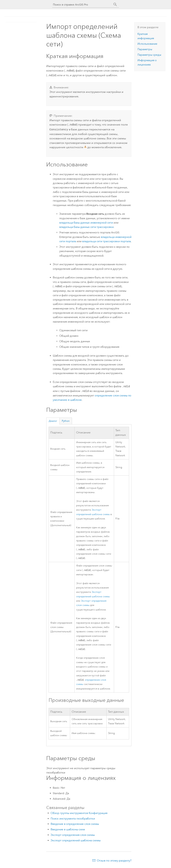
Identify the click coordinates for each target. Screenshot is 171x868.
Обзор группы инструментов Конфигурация (79, 814)
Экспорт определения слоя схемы (73, 836)
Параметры (145, 49)
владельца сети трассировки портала (106, 240)
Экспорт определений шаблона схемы (76, 841)
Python (66, 420)
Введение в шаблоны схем (68, 830)
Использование (147, 44)
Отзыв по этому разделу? (114, 861)
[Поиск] (115, 5)
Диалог (53, 420)
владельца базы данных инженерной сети (86, 221)
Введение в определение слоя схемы (75, 825)
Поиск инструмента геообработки (73, 820)
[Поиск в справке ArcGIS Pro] (82, 5)
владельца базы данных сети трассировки (86, 226)
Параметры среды (149, 55)
